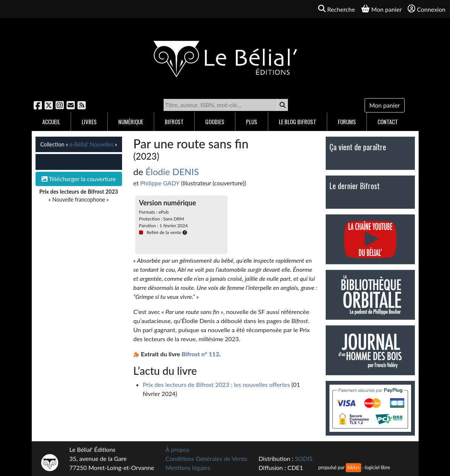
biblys (353, 467)
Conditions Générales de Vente (206, 458)
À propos (177, 449)
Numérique (131, 122)
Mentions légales (188, 468)
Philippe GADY (160, 183)
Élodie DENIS (172, 172)
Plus (252, 122)
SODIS (304, 458)
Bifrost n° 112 (200, 354)
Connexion (427, 9)
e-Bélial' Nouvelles (91, 144)
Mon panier (385, 105)
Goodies (215, 122)
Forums (347, 122)
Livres (89, 122)
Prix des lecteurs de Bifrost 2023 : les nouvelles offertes (216, 384)
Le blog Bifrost (298, 122)
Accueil (51, 122)
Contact (388, 122)
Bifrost (174, 122)
